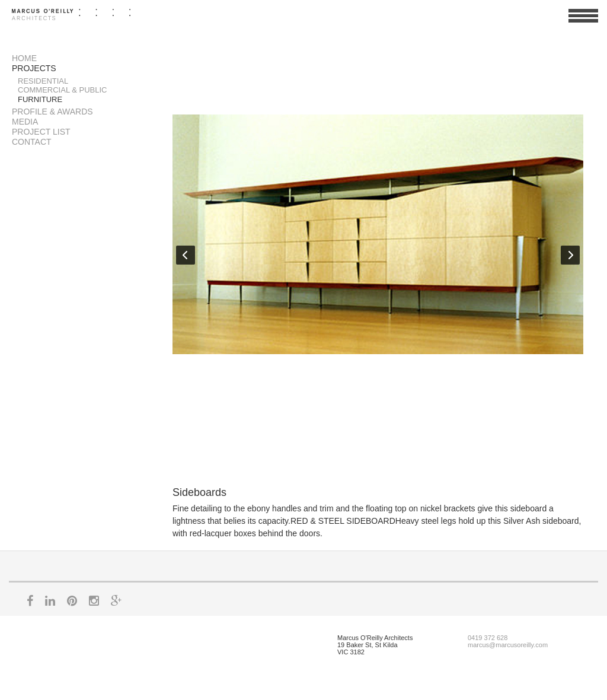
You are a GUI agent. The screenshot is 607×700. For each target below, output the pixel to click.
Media (25, 122)
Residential (43, 81)
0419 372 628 (488, 638)
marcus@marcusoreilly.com (508, 645)
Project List (41, 132)
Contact (32, 142)
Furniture (40, 99)
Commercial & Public (63, 90)
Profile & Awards (52, 112)
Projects (34, 68)
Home (24, 58)
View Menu (583, 21)
